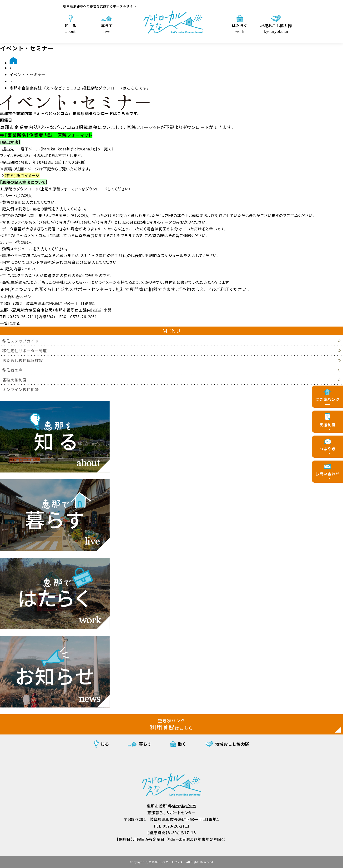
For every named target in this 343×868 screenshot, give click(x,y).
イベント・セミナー (28, 74)
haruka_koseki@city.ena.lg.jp (71, 149)
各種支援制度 (15, 380)
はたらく (240, 28)
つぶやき (328, 449)
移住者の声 (13, 370)
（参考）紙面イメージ (22, 175)
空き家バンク (328, 399)
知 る (71, 28)
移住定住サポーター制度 (25, 351)
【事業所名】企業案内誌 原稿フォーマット (49, 135)
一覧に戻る (10, 323)
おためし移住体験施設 (23, 360)
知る (105, 744)
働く (182, 744)
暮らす (107, 28)
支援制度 (328, 425)
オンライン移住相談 (21, 389)
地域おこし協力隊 (276, 28)
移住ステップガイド (21, 341)
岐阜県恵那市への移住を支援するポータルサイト (100, 6)
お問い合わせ (328, 474)
